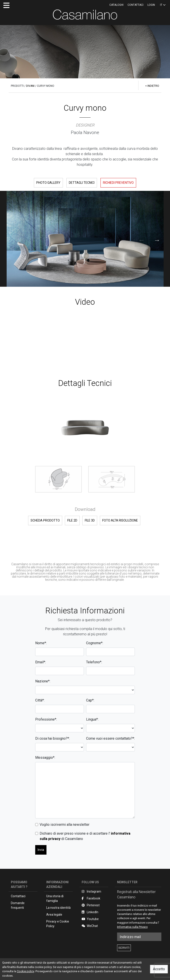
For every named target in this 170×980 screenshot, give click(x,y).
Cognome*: (95, 643)
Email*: (41, 662)
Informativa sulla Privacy (132, 927)
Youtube (90, 919)
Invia (41, 850)
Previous (137, 239)
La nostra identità (58, 908)
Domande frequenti (18, 905)
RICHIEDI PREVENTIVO (118, 183)
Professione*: (46, 719)
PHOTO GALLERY (48, 183)
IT (163, 5)
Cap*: (90, 700)
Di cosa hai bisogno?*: (52, 738)
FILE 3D (90, 520)
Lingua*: (92, 719)
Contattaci (135, 5)
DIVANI (30, 86)
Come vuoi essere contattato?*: (110, 738)
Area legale (54, 915)
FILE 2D (72, 520)
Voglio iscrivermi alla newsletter (65, 825)
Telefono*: (94, 662)
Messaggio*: (45, 758)
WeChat (90, 926)
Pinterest (91, 905)
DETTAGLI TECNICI (82, 183)
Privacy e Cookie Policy (58, 924)
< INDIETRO (152, 86)
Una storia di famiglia (55, 898)
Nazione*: (43, 681)
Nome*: (41, 643)
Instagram (91, 891)
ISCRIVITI (124, 948)
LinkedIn (90, 912)
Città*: (40, 700)
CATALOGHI (116, 5)
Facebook (91, 898)
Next (152, 239)
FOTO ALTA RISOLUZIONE (120, 520)
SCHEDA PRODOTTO (45, 520)
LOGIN (151, 5)
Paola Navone (85, 132)
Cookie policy (25, 971)
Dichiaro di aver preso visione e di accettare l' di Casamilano (85, 836)
